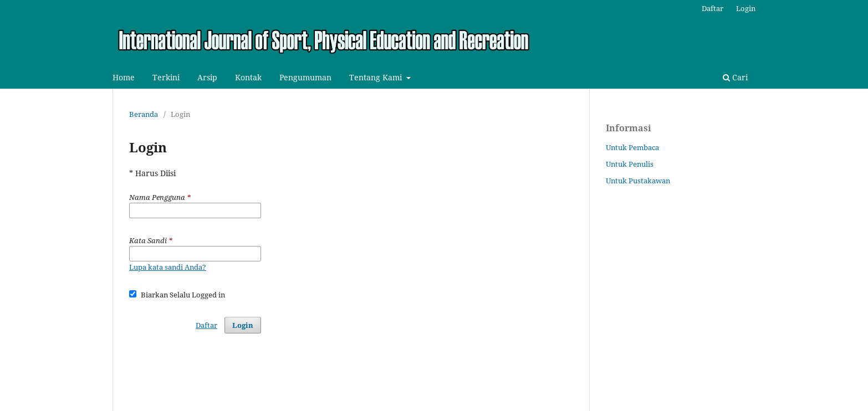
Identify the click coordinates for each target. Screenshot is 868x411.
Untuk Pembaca (632, 147)
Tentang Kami (377, 77)
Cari (735, 77)
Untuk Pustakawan (638, 181)
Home (124, 77)
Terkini (166, 77)
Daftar (713, 8)
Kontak (248, 77)
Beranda (144, 114)
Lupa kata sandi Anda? (168, 267)
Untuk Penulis (630, 164)
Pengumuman (305, 77)
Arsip (207, 77)
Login (746, 8)
